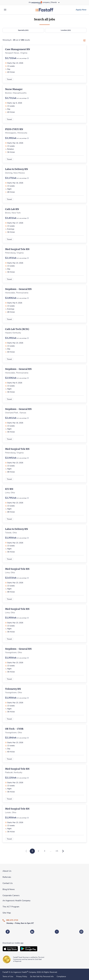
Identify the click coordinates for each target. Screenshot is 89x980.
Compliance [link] (61, 977)
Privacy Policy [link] (22, 977)
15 (57, 851)
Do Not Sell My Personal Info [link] (42, 977)
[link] (44, 10)
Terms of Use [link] (8, 977)
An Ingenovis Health (19, 972)
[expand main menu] (5, 10)
